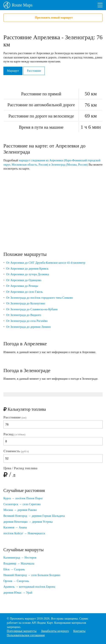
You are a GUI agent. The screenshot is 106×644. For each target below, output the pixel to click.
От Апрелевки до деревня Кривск (27, 269)
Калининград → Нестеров (20, 558)
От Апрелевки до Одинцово (24, 280)
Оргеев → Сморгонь (16, 581)
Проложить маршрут (23, 619)
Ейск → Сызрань (14, 569)
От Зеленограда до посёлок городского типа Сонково (40, 298)
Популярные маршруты (22, 631)
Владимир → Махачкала (19, 564)
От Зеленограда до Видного (24, 315)
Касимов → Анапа (15, 527)
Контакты (79, 631)
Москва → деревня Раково (20, 510)
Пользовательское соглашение (26, 635)
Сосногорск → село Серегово (22, 504)
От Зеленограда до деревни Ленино (29, 327)
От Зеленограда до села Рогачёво (27, 321)
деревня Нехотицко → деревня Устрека (28, 522)
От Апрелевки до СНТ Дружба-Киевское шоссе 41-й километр (46, 263)
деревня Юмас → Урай (18, 593)
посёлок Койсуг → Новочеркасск (24, 533)
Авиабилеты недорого (55, 631)
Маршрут (13, 71)
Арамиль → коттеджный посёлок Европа (29, 587)
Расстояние (34, 71)
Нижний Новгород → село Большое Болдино (32, 575)
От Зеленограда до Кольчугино (26, 303)
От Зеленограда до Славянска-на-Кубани (32, 309)
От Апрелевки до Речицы (22, 286)
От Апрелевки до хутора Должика (28, 274)
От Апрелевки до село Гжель (24, 292)
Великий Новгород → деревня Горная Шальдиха (34, 516)
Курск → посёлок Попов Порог (23, 498)
